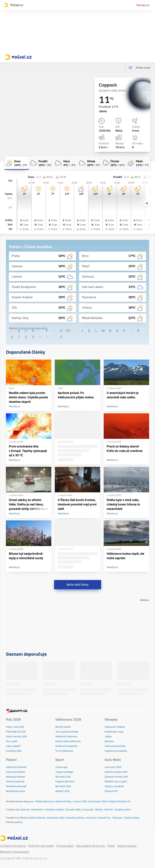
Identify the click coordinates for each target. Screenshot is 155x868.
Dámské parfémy (75, 818)
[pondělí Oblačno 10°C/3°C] (41, 163)
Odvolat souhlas (127, 846)
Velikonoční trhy (63, 802)
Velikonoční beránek (16, 767)
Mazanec (109, 741)
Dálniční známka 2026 (116, 772)
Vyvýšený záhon (123, 810)
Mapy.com (29, 802)
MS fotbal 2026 (63, 786)
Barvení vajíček (63, 727)
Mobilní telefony (37, 818)
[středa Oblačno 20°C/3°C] (90, 163)
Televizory (117, 818)
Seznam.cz (143, 5)
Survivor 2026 (80, 802)
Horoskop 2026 (14, 751)
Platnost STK (111, 791)
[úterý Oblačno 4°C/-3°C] (65, 163)
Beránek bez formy (15, 791)
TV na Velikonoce (64, 751)
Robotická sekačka (54, 810)
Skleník (99, 810)
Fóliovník (108, 810)
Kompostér (88, 810)
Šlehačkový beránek (16, 786)
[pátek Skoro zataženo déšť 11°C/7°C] (138, 163)
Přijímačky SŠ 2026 (16, 732)
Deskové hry (104, 818)
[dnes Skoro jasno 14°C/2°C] (17, 163)
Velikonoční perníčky (115, 746)
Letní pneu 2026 (113, 767)
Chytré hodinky (131, 818)
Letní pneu (91, 818)
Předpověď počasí (44, 802)
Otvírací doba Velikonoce (68, 741)
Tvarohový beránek (15, 772)
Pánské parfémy (14, 822)
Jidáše (108, 737)
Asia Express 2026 (98, 802)
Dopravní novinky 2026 (116, 777)
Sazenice (25, 810)
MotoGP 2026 (62, 791)
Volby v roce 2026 (15, 727)
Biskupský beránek (15, 777)
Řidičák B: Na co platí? (116, 782)
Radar (111, 846)
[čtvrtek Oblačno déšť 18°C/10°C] (114, 163)
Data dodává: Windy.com (91, 846)
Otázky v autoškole (114, 786)
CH (68, 331)
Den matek (12, 741)
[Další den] (147, 203)
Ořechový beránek (15, 782)
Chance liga (61, 767)
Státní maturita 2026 (16, 737)
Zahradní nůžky (73, 810)
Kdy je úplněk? (13, 746)
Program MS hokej (65, 782)
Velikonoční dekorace (66, 737)
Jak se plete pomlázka (67, 732)
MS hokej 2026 (63, 777)
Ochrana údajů (65, 846)
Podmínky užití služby (41, 846)
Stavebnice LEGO (56, 818)
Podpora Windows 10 (119, 802)
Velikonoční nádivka (115, 727)
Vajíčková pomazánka (116, 751)
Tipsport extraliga (64, 772)
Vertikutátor (37, 810)
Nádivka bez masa (114, 732)
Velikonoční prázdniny (67, 746)
